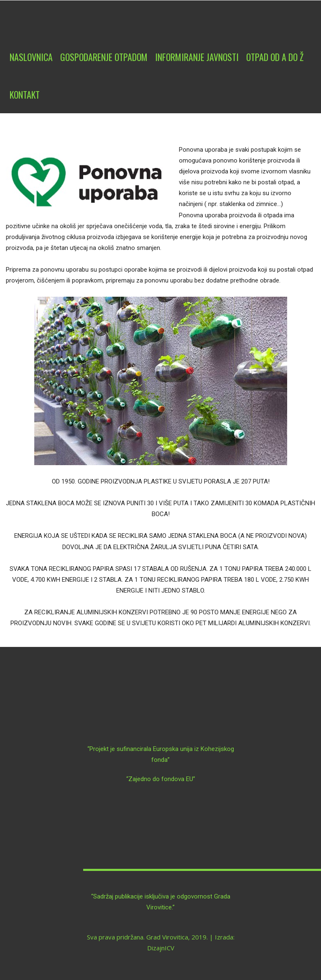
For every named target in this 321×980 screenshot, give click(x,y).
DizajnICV (161, 948)
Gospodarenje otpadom (104, 57)
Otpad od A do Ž (275, 57)
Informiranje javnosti (197, 57)
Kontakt (25, 94)
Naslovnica (31, 57)
